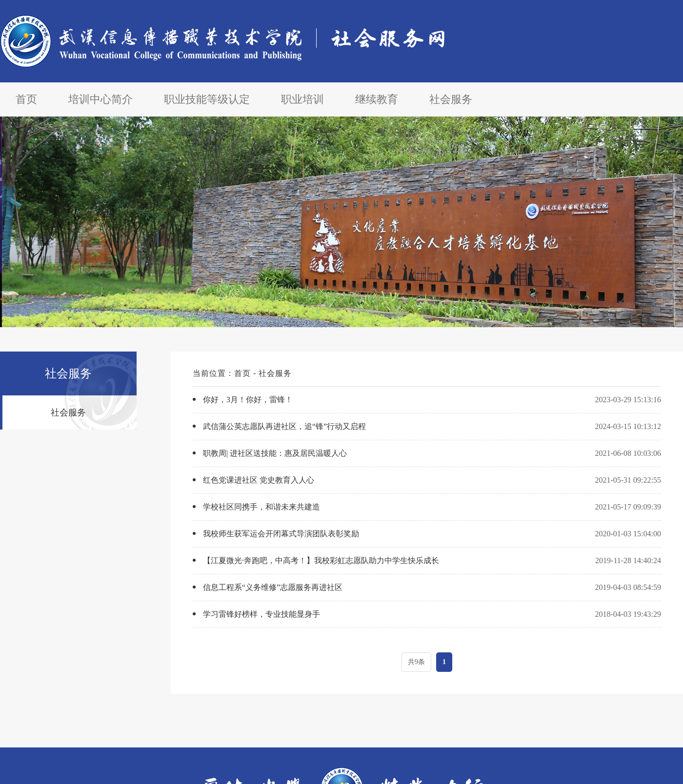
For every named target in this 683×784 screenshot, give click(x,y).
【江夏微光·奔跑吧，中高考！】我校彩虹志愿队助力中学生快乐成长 (321, 560)
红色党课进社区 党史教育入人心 (259, 480)
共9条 (416, 662)
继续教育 (377, 99)
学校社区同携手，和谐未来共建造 (261, 507)
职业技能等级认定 (207, 99)
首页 (26, 99)
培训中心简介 (100, 99)
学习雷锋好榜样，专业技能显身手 (261, 614)
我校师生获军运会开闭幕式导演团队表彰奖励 (281, 534)
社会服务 (451, 99)
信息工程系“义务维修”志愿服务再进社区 (273, 587)
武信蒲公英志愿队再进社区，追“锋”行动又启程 (284, 426)
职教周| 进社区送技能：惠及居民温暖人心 (275, 453)
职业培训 (302, 99)
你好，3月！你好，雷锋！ (248, 400)
